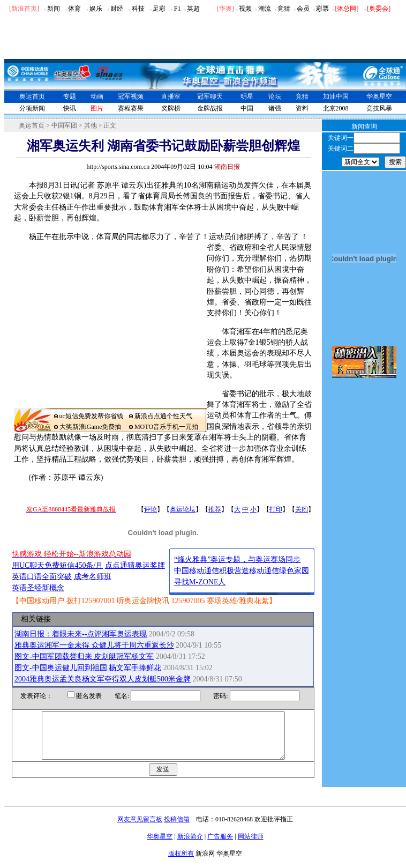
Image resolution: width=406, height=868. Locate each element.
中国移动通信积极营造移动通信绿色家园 (242, 571)
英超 (193, 9)
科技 (138, 9)
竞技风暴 (379, 108)
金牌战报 (210, 108)
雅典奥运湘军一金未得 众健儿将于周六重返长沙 (94, 645)
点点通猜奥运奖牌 (135, 565)
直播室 (171, 97)
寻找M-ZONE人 (200, 582)
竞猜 (284, 9)
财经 (117, 9)
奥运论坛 (183, 509)
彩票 (322, 9)
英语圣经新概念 (38, 588)
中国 (247, 108)
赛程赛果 (131, 108)
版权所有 (181, 863)
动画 (97, 97)
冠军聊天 (210, 97)
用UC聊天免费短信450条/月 (57, 565)
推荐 (215, 509)
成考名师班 (93, 577)
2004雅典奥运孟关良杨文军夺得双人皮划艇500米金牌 (103, 679)
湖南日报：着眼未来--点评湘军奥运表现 (81, 634)
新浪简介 (190, 846)
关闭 (302, 509)
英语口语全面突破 (42, 577)
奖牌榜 (171, 108)
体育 (74, 9)
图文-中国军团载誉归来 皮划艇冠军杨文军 (84, 656)
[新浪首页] (24, 9)
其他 (91, 125)
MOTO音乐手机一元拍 (166, 427)
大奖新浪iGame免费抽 (91, 427)
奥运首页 (32, 97)
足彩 (159, 9)
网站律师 (251, 846)
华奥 (225, 9)
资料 (302, 108)
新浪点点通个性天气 (163, 416)
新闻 (54, 9)
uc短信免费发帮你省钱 (91, 416)
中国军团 (64, 125)
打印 (276, 509)
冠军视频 (131, 97)
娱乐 (96, 9)
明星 (247, 97)
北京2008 (336, 108)
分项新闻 (32, 108)
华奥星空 (379, 97)
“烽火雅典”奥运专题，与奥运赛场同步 (237, 559)
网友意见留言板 (140, 829)
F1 (178, 9)
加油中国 (336, 97)
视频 (245, 9)
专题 (70, 97)
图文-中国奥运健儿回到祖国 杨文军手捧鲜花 (88, 668)
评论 (151, 509)
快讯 (70, 108)
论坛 (275, 97)
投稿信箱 (177, 829)
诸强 (275, 108)
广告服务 (220, 846)
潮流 (265, 9)
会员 (303, 9)
